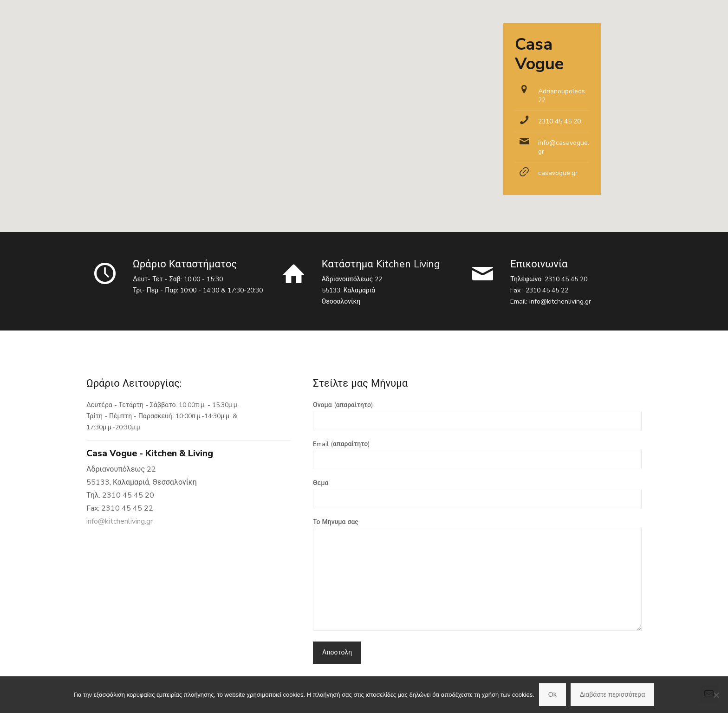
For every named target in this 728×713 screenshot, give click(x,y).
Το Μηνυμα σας (477, 574)
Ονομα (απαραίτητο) (477, 415)
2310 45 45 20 (559, 121)
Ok (552, 694)
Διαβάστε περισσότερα (613, 694)
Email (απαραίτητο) (477, 454)
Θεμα (477, 493)
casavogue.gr (558, 173)
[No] (716, 695)
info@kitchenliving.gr (560, 301)
